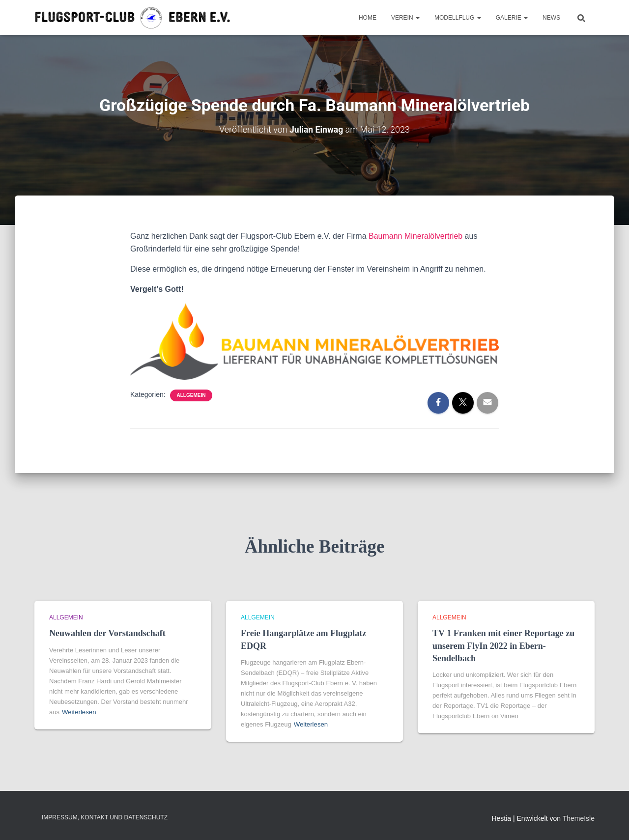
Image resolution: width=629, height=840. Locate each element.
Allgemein (191, 395)
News (551, 18)
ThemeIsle (579, 818)
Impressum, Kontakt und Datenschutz (105, 817)
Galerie (512, 18)
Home (368, 18)
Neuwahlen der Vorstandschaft (107, 633)
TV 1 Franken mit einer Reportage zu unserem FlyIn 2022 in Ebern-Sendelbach (503, 645)
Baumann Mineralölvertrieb (415, 236)
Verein (405, 18)
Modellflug (458, 18)
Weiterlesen (79, 712)
